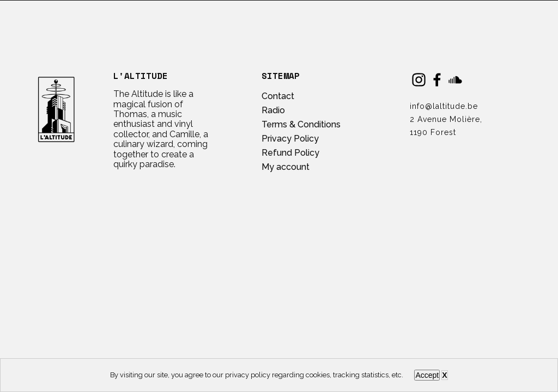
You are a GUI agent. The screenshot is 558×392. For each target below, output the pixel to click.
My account (286, 167)
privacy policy (248, 375)
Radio (273, 110)
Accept (427, 375)
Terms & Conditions (301, 124)
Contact (278, 96)
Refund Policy (290, 153)
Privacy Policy (290, 139)
